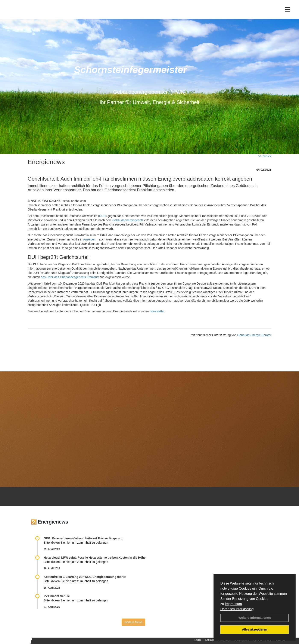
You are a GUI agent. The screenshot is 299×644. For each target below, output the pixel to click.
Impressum (233, 604)
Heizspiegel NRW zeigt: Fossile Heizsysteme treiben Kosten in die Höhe (95, 558)
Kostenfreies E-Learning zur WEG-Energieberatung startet (85, 577)
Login (198, 640)
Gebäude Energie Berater (254, 335)
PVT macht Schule (57, 596)
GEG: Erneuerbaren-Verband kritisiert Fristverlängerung (84, 538)
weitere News (133, 622)
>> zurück (265, 156)
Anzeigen (89, 239)
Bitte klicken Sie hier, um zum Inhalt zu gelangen (76, 543)
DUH (102, 216)
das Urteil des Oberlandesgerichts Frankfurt (70, 277)
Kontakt (209, 640)
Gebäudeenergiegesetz (128, 220)
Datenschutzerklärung (237, 609)
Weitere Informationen (255, 618)
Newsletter (157, 311)
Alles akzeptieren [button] (255, 629)
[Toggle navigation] (288, 12)
